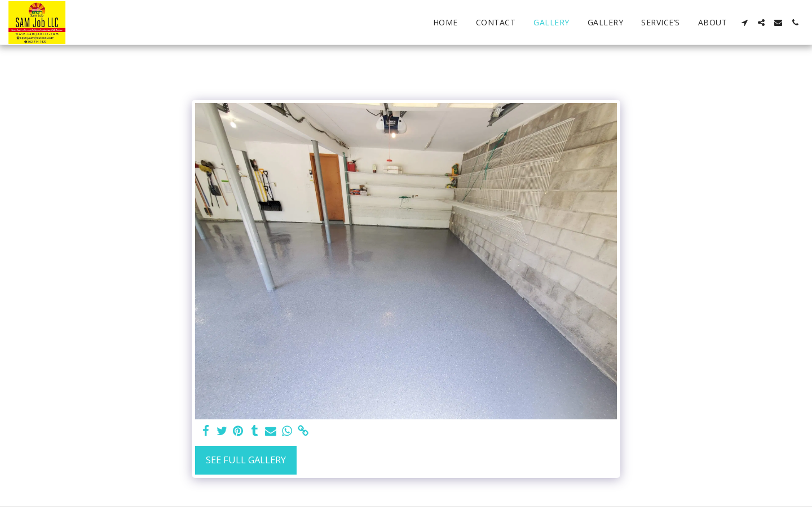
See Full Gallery (246, 460)
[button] (744, 23)
